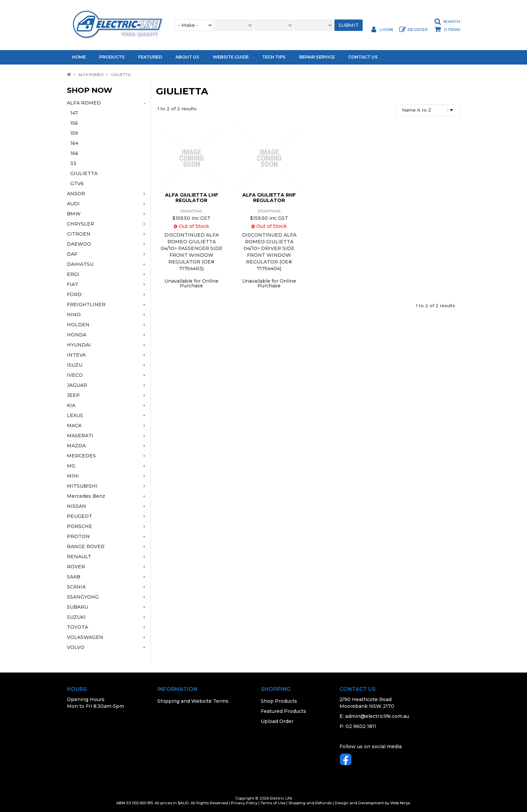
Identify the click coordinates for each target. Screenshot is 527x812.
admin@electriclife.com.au (377, 716)
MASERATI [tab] (80, 436)
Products (112, 57)
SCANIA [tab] (76, 587)
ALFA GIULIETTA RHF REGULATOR (269, 197)
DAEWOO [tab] (79, 244)
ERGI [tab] (73, 274)
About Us (187, 57)
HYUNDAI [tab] (79, 345)
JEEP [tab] (73, 395)
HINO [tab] (74, 315)
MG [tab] (71, 466)
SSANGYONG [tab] (83, 597)
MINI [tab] (73, 476)
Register (418, 30)
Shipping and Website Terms (193, 701)
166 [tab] (74, 153)
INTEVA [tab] (76, 355)
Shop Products (279, 701)
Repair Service (317, 57)
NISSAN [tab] (76, 506)
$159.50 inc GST (191, 218)
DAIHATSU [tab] (80, 264)
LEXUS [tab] (75, 415)
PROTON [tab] (78, 536)
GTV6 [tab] (77, 184)
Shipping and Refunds (310, 803)
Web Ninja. (400, 803)
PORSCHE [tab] (79, 526)
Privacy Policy (244, 803)
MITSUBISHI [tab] (82, 486)
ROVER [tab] (76, 567)
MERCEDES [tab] (81, 456)
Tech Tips (274, 57)
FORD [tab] (74, 294)
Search (452, 22)
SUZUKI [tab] (76, 617)
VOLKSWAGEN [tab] (85, 637)
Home (79, 57)
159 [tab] (74, 133)
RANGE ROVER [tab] (86, 546)
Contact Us (363, 57)
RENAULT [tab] (79, 557)
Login (386, 30)
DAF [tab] (72, 254)
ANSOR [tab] (76, 194)
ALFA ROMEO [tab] (84, 103)
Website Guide (231, 57)
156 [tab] (74, 123)
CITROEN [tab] (79, 234)
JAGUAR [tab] (77, 385)
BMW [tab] (74, 214)
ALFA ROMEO (91, 75)
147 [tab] (74, 113)
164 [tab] (74, 143)
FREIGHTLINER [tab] (86, 304)
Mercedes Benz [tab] (86, 496)
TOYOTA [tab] (77, 627)
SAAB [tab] (74, 577)
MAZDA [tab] (76, 446)
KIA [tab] (71, 405)
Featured (150, 57)
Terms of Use (273, 803)
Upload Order (277, 721)
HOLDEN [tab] (78, 325)
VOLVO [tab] (76, 647)
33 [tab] (73, 163)
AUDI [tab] (73, 204)
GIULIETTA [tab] (84, 173)
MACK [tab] (74, 425)
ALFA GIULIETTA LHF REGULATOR (192, 197)
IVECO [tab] (75, 375)
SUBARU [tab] (77, 607)
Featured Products (283, 711)
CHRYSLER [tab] (80, 224)
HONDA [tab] (77, 335)
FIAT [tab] (73, 284)
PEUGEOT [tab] (79, 516)
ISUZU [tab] (75, 365)
